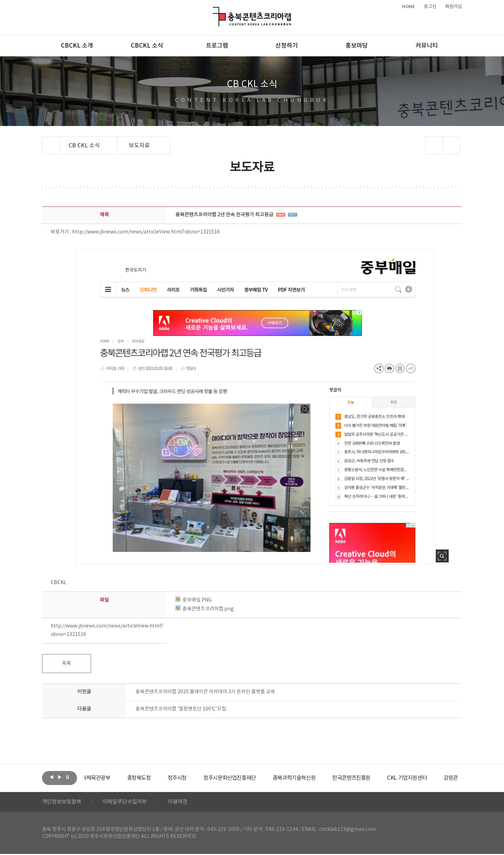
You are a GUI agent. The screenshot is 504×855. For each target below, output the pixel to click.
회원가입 (454, 7)
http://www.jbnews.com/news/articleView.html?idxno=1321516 (146, 232)
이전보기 (51, 777)
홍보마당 (357, 46)
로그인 (430, 7)
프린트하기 (451, 145)
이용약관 (184, 803)
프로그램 (217, 46)
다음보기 (59, 777)
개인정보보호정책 (63, 803)
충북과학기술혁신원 (320, 778)
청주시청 (197, 778)
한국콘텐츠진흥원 (381, 778)
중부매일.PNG (194, 600)
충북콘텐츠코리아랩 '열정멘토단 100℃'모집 (181, 709)
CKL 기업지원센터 (439, 778)
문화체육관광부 (110, 778)
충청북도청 (158, 778)
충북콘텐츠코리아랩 (214, 11)
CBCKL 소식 (147, 46)
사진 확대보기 (442, 556)
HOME (408, 7)
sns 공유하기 (434, 145)
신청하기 (287, 46)
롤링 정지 (68, 777)
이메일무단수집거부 (129, 803)
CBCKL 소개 (77, 46)
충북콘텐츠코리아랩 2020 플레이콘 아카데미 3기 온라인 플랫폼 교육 (205, 692)
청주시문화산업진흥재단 (253, 778)
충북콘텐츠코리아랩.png (205, 609)
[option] (110, 778)
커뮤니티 (427, 46)
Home (44, 141)
